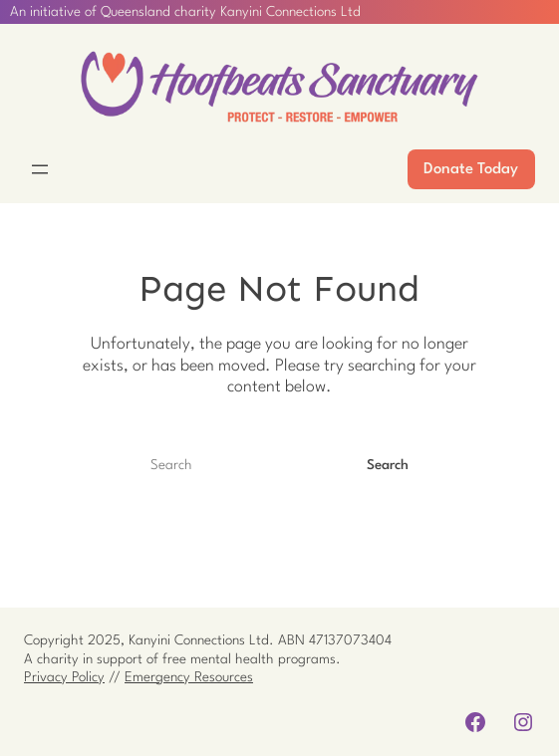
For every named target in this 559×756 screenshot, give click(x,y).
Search (388, 465)
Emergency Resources (189, 677)
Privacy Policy (64, 677)
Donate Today (471, 169)
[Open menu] (40, 169)
